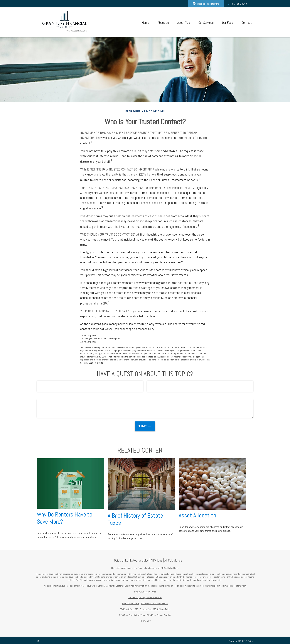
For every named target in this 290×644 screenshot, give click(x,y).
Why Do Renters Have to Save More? (65, 518)
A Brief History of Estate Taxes (135, 519)
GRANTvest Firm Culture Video (132, 615)
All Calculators (173, 560)
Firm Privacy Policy (137, 597)
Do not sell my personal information (230, 586)
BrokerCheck (173, 568)
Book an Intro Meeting (206, 4)
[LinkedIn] (38, 641)
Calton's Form (146, 609)
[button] (145, 22)
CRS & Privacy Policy (161, 609)
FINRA (142, 621)
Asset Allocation (197, 515)
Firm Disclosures (154, 597)
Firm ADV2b (151, 592)
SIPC (149, 621)
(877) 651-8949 (236, 4)
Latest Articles (139, 560)
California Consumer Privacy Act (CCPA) (133, 586)
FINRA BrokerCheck (131, 603)
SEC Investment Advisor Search (154, 603)
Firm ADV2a (139, 592)
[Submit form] (141, 426)
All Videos (157, 560)
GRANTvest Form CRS (129, 609)
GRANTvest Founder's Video (159, 615)
